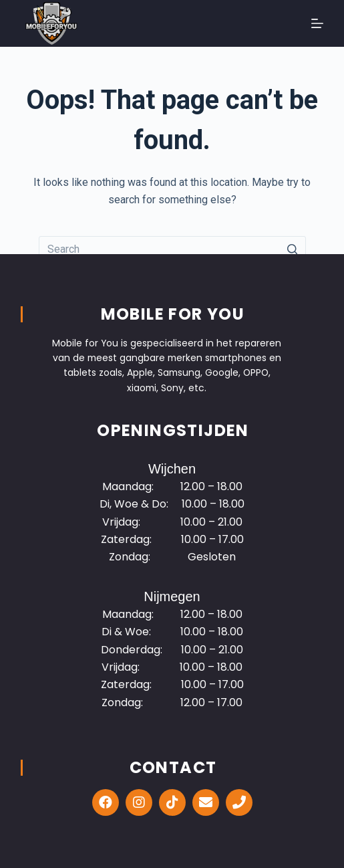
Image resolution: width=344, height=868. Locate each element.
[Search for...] (172, 249)
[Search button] (293, 249)
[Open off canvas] (317, 23)
